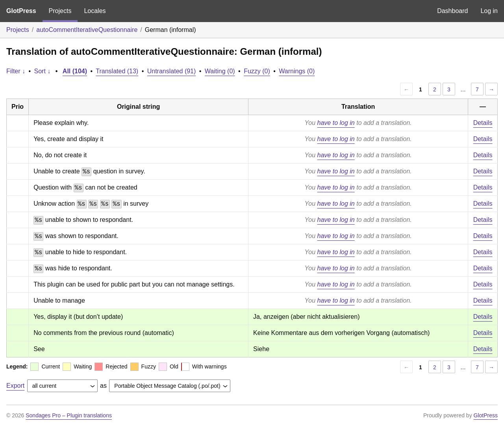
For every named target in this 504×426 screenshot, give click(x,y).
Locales (95, 11)
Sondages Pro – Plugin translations (69, 415)
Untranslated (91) (172, 71)
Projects (60, 11)
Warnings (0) (297, 71)
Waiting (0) (220, 71)
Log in (489, 11)
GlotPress (21, 11)
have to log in (336, 123)
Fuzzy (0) (257, 71)
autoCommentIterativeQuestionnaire (87, 30)
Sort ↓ (43, 71)
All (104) (75, 71)
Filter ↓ (16, 71)
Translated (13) (117, 71)
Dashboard (452, 11)
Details (483, 123)
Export (15, 386)
